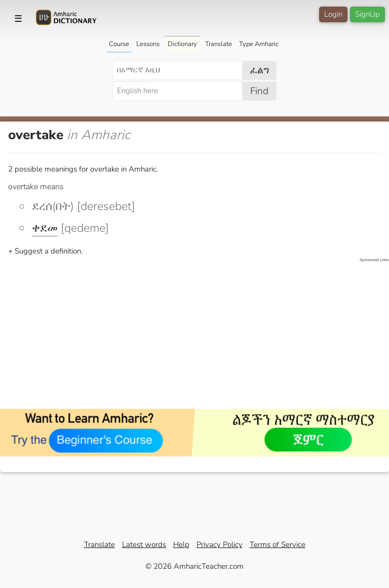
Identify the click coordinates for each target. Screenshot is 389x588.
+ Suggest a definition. (45, 251)
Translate (219, 44)
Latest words (144, 544)
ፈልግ (260, 70)
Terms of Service (278, 544)
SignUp (367, 14)
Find (259, 91)
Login (333, 14)
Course (119, 44)
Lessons (148, 44)
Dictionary (182, 44)
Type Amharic (259, 44)
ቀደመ (45, 228)
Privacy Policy (220, 544)
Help (181, 544)
